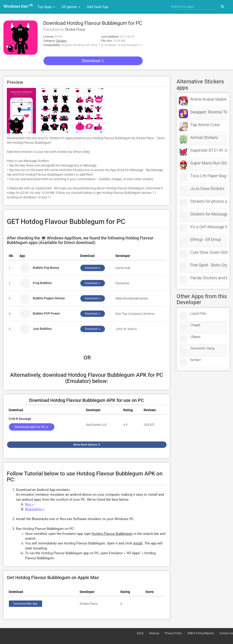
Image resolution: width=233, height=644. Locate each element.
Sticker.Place (75, 30)
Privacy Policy (173, 633)
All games (71, 7)
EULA (140, 633)
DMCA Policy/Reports (201, 633)
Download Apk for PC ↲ (32, 427)
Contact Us (226, 633)
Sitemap (154, 633)
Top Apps (46, 7)
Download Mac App (25, 604)
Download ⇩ (93, 61)
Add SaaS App (98, 7)
